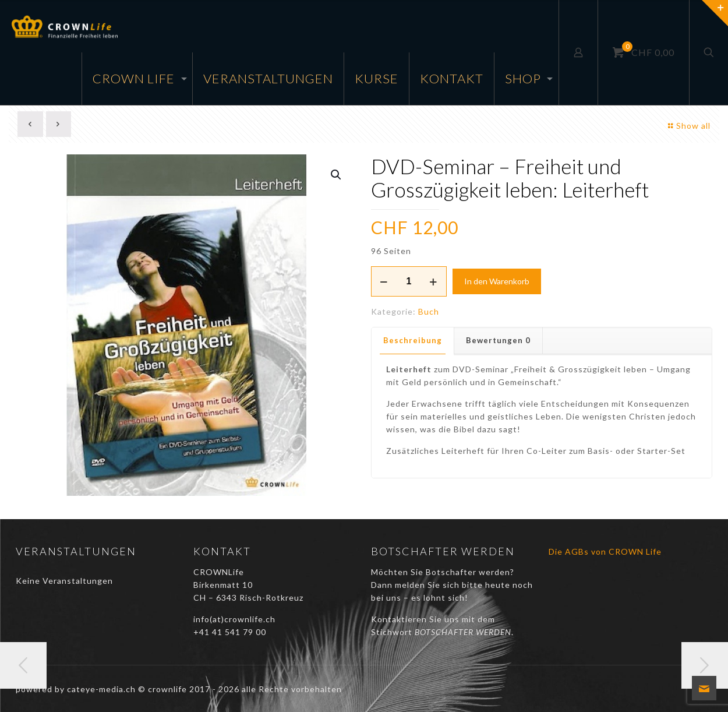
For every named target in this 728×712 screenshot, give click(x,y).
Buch (429, 311)
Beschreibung (413, 340)
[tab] (413, 341)
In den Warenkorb (497, 281)
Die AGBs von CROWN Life (605, 551)
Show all (688, 126)
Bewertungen (498, 340)
